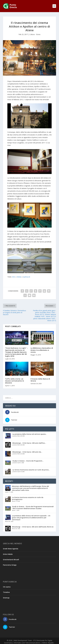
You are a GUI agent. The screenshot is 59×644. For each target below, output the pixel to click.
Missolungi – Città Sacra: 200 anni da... (27, 452)
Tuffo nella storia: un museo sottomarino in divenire (15, 381)
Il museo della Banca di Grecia (40, 380)
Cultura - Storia (35, 34)
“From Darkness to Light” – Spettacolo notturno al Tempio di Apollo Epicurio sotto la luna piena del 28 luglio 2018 (17, 352)
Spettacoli (27, 277)
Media (19, 277)
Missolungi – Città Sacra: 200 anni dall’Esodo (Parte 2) (33, 527)
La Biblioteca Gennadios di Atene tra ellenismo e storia (42, 350)
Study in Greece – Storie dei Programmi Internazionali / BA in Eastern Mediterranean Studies (33, 507)
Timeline (6, 592)
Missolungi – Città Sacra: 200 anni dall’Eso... (29, 443)
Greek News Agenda (11, 549)
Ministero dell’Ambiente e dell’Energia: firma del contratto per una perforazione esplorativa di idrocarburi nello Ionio (30, 488)
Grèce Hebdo (8, 554)
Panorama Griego (10, 565)
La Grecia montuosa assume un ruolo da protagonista (28, 498)
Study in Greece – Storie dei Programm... (28, 461)
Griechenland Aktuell (11, 560)
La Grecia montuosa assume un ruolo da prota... (31, 470)
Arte (14, 277)
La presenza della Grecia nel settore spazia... (30, 434)
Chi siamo (7, 587)
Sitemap (6, 598)
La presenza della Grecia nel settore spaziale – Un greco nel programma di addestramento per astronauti (31, 518)
